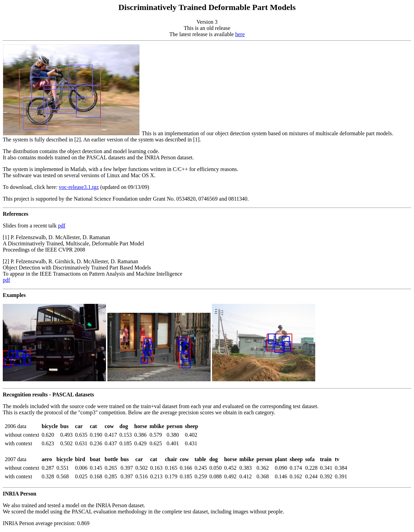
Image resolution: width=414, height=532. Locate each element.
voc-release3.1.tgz (79, 187)
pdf (61, 226)
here (240, 34)
